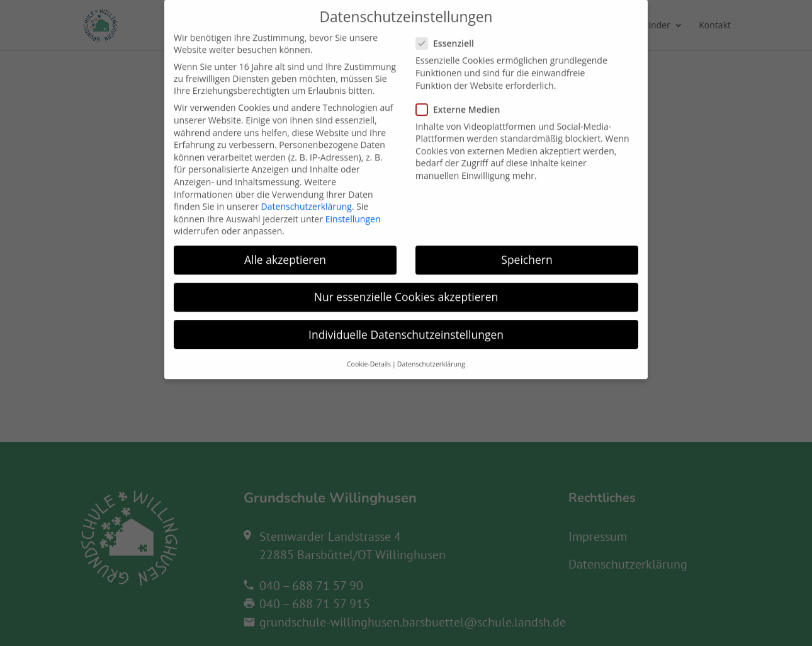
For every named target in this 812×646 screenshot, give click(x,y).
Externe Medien (463, 99)
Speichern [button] (527, 249)
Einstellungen (353, 208)
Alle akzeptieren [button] (285, 249)
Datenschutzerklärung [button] (431, 353)
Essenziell (450, 33)
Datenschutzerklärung (307, 196)
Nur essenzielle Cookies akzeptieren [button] (406, 286)
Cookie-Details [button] (369, 353)
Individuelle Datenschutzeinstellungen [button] (406, 324)
